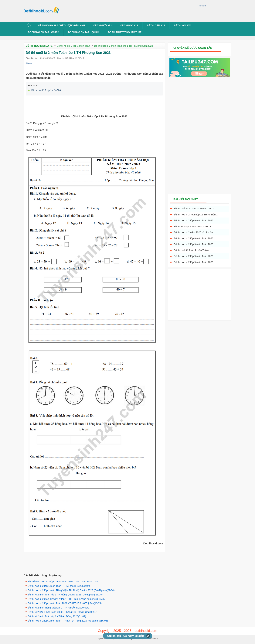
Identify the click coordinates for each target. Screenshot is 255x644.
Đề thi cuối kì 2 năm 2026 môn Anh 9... (195, 209)
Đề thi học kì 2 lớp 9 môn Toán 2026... (195, 220)
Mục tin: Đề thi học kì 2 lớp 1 (71, 58)
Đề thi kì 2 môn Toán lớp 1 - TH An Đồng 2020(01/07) (57, 616)
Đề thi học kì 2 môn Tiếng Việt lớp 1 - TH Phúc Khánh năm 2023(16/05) (67, 599)
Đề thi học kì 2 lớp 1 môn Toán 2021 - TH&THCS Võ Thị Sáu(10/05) (65, 603)
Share (203, 6)
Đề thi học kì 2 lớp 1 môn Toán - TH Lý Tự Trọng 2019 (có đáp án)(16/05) (68, 621)
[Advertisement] (130, 10)
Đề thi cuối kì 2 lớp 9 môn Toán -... (192, 250)
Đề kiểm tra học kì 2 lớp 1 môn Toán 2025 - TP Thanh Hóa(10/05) (63, 582)
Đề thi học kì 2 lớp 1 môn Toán (47, 90)
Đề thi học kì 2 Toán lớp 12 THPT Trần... (196, 215)
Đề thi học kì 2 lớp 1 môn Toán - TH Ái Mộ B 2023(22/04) (59, 586)
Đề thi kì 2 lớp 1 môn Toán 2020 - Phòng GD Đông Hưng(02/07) (63, 612)
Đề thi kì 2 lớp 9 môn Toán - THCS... (194, 226)
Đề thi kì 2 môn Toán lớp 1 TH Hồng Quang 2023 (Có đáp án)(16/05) (65, 595)
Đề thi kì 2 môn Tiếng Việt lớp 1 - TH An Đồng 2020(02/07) (60, 608)
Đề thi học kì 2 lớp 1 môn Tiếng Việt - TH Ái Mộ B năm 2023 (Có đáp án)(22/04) (71, 590)
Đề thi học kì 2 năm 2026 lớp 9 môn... (194, 232)
